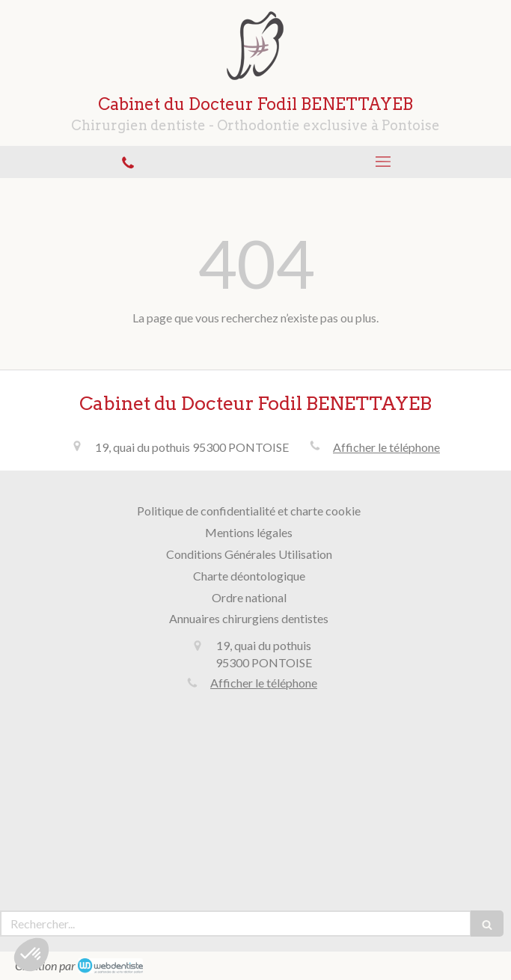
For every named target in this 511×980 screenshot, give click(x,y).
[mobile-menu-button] (384, 162)
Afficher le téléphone (386, 447)
